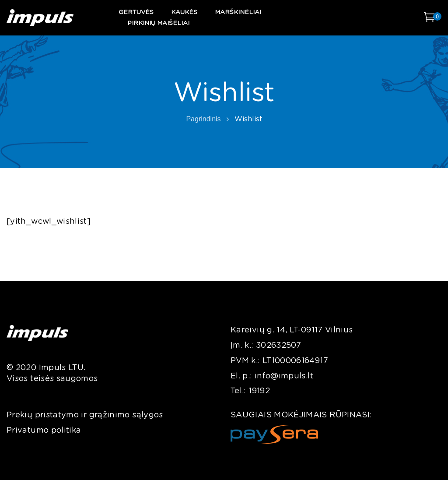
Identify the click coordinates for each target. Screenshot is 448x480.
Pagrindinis (203, 119)
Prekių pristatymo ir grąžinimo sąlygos (85, 415)
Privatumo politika (44, 431)
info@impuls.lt (284, 376)
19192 (259, 391)
